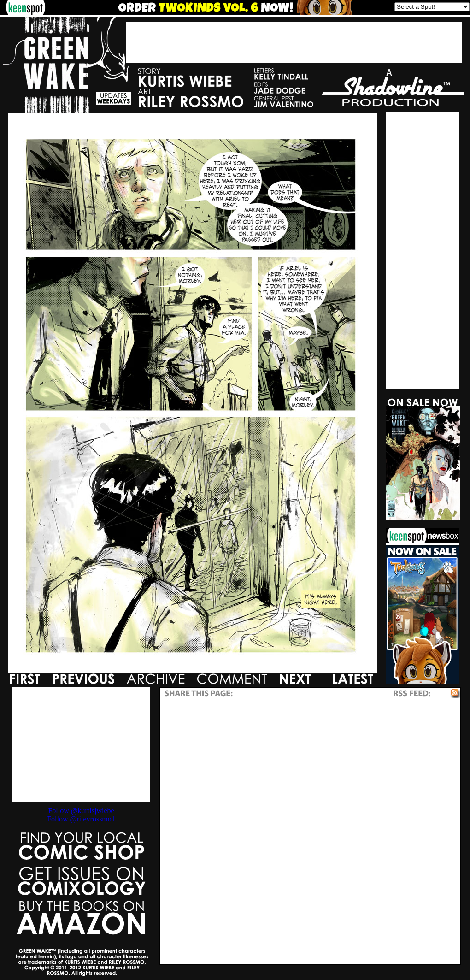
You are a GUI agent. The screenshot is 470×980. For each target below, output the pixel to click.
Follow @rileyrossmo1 (81, 819)
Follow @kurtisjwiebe (81, 811)
